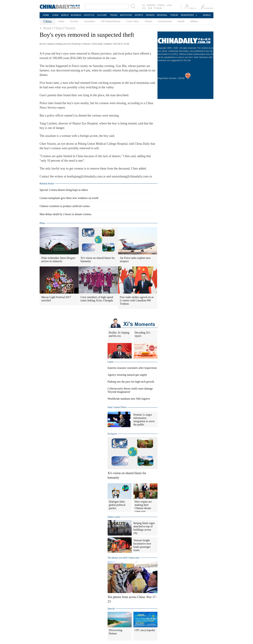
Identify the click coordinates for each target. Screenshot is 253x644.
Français (158, 8)
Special (111, 609)
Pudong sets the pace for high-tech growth (131, 382)
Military (194, 21)
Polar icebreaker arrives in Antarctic (58, 260)
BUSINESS (76, 15)
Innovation (90, 21)
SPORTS (139, 15)
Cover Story (133, 21)
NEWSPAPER (187, 15)
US (143, 5)
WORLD (65, 15)
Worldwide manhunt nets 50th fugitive (129, 399)
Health (181, 21)
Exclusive (112, 434)
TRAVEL (114, 15)
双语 (150, 8)
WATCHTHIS (126, 15)
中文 (144, 8)
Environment (165, 21)
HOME (46, 15)
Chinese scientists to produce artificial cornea (65, 206)
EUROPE (151, 5)
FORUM (174, 15)
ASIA (169, 5)
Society (74, 21)
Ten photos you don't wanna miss (124, 558)
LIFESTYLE (89, 15)
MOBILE (207, 15)
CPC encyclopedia (145, 630)
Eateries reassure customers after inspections (132, 368)
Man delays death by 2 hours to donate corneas (65, 214)
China (58, 28)
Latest (110, 362)
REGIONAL (162, 15)
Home (47, 28)
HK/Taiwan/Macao (111, 21)
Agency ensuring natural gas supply (127, 375)
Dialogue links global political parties (117, 505)
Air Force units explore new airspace (135, 260)
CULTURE (102, 15)
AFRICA (161, 5)
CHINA (55, 15)
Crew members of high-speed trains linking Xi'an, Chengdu (97, 299)
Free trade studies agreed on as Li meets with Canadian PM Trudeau (137, 300)
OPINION (150, 15)
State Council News (117, 407)
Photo (42, 223)
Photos (149, 21)
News (61, 21)
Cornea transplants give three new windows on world (69, 198)
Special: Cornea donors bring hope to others (64, 190)
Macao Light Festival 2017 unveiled (56, 299)
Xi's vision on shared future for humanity (98, 260)
